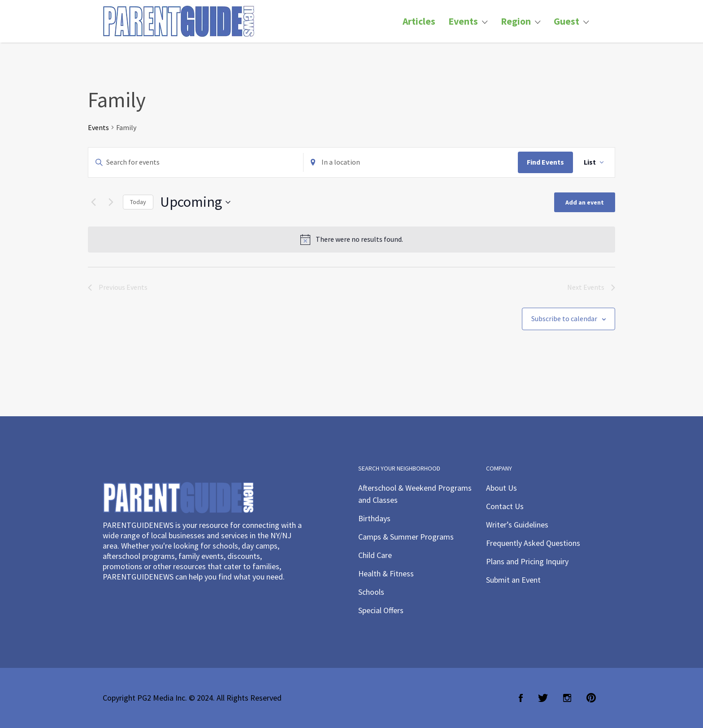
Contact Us (505, 506)
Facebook (521, 698)
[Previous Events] (93, 202)
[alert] (351, 240)
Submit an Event (513, 580)
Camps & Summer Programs (406, 537)
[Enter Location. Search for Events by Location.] (411, 162)
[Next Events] (111, 202)
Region (516, 21)
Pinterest (591, 698)
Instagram (567, 698)
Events (463, 21)
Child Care (375, 555)
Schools (371, 592)
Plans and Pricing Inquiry (527, 561)
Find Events (545, 162)
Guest (566, 21)
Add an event (585, 202)
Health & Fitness (386, 573)
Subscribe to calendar (564, 318)
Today (138, 202)
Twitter (543, 698)
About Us (501, 488)
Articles (419, 21)
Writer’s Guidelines (517, 525)
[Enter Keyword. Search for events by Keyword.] (196, 162)
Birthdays (374, 518)
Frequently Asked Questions (533, 543)
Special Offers (381, 610)
